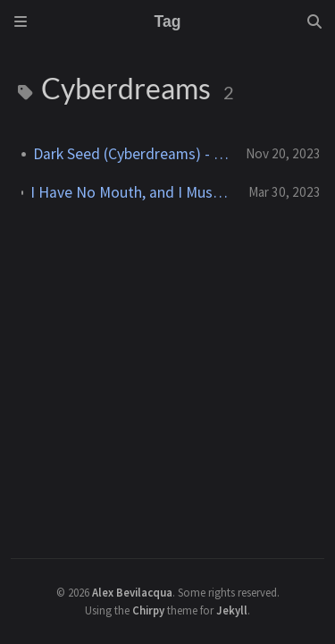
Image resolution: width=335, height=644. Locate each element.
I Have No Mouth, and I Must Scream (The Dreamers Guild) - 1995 (132, 192)
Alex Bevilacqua (132, 592)
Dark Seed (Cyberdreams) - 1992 (132, 154)
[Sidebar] (21, 21)
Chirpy (148, 610)
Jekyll (232, 610)
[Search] (314, 21)
